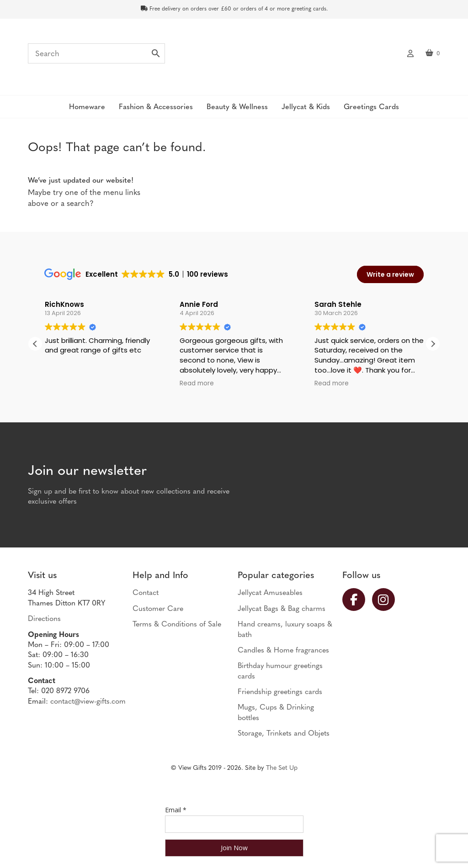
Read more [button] (197, 384)
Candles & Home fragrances (283, 651)
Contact (146, 593)
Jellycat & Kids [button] (306, 107)
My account (410, 53)
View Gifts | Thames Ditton (234, 56)
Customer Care (158, 609)
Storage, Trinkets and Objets (284, 734)
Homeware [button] (87, 107)
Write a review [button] (390, 274)
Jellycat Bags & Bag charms (282, 609)
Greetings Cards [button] (371, 107)
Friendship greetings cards (280, 692)
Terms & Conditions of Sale (177, 625)
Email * (176, 810)
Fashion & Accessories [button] (156, 107)
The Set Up (282, 768)
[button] (433, 344)
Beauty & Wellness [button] (237, 107)
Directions (44, 619)
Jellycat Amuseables (270, 593)
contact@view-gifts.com (88, 702)
